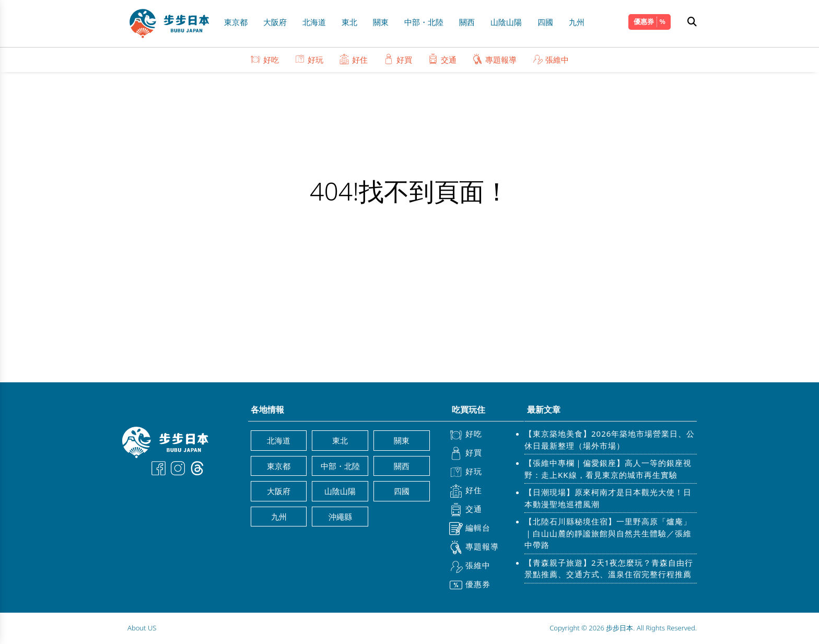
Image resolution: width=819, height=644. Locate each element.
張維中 (551, 59)
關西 (467, 22)
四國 (545, 22)
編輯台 (470, 529)
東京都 (236, 22)
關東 (381, 22)
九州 (577, 22)
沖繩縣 (340, 517)
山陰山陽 (506, 22)
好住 (353, 59)
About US (142, 628)
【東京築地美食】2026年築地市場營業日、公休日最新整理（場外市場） (610, 440)
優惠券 (644, 21)
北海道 (314, 22)
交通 (442, 59)
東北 (349, 22)
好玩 (309, 59)
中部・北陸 (424, 22)
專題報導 (494, 59)
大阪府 (275, 22)
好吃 (265, 59)
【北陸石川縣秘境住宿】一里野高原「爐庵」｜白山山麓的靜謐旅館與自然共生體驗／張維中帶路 (608, 533)
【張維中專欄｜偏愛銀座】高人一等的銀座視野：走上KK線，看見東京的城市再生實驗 (608, 469)
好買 (398, 59)
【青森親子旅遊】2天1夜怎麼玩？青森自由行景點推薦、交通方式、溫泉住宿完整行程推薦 (609, 569)
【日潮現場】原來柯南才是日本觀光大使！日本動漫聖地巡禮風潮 (608, 498)
